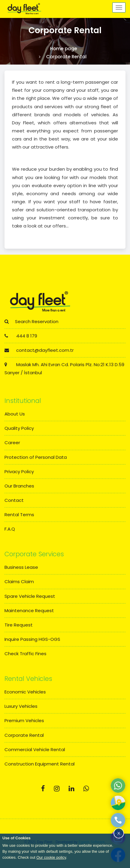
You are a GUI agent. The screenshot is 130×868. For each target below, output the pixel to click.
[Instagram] (57, 789)
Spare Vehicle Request (30, 596)
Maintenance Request (29, 610)
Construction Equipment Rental (40, 764)
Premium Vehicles (24, 720)
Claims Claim (19, 582)
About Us (15, 414)
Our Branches (19, 486)
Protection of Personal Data (36, 457)
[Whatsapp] (86, 789)
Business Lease (21, 567)
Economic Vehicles (25, 692)
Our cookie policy (51, 857)
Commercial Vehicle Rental (35, 749)
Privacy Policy (19, 472)
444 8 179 (21, 336)
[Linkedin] (71, 789)
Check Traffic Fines (25, 654)
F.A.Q (10, 529)
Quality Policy (19, 428)
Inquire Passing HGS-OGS (32, 639)
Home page (64, 49)
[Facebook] (43, 789)
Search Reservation (31, 321)
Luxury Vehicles (21, 706)
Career (12, 443)
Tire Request (19, 625)
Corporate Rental (24, 735)
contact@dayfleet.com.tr (39, 350)
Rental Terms (19, 515)
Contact (14, 500)
